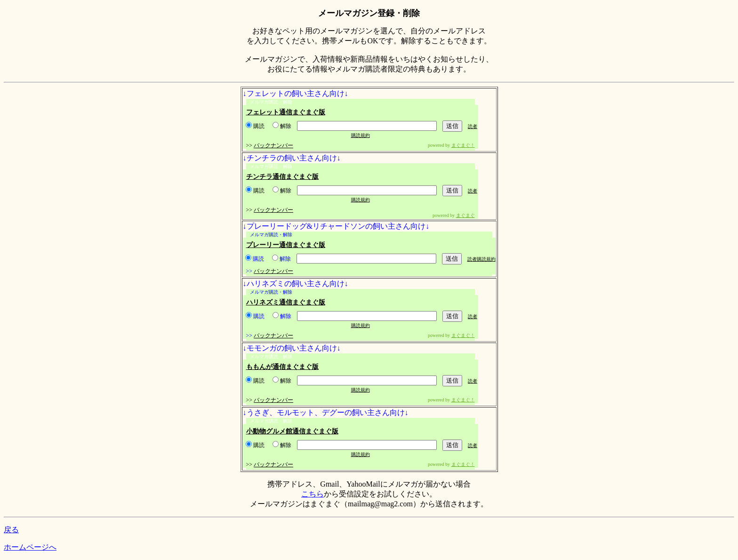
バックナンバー (273, 145)
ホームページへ (30, 547)
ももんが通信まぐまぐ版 (282, 367)
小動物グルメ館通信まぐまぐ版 (292, 431)
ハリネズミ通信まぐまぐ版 (286, 302)
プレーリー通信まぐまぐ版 (286, 245)
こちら (313, 494)
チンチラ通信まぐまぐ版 (282, 177)
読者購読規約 (481, 259)
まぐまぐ (465, 215)
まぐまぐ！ (463, 145)
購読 (255, 126)
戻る (11, 530)
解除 (282, 126)
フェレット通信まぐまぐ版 (286, 112)
